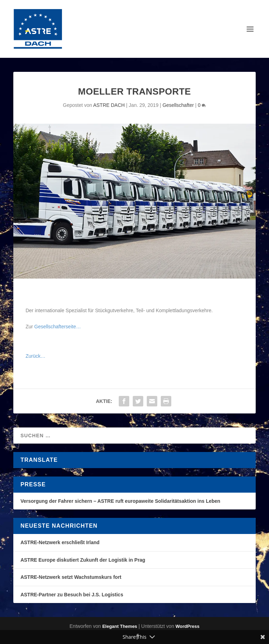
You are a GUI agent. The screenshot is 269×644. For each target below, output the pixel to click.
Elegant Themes (120, 626)
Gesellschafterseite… (58, 327)
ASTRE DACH (109, 105)
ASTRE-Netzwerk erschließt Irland (60, 542)
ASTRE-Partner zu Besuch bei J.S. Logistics (72, 595)
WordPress (187, 626)
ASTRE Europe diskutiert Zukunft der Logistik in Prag (83, 560)
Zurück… (36, 356)
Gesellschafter (178, 105)
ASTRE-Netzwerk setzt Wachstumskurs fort (71, 577)
